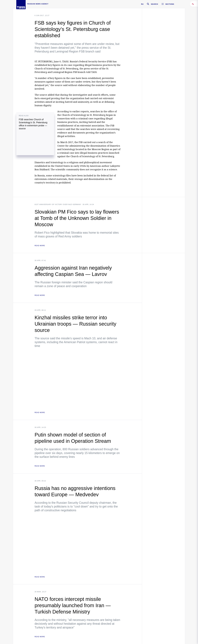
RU (142, 4)
